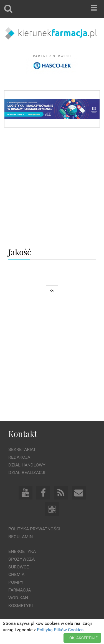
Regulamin (21, 537)
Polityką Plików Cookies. (61, 630)
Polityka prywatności (34, 529)
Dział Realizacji (27, 472)
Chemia (16, 574)
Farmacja (20, 590)
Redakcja (19, 457)
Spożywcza (21, 559)
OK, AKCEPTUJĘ (83, 638)
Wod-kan (18, 598)
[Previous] (52, 291)
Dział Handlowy (27, 465)
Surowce (19, 567)
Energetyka (22, 551)
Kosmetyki (21, 606)
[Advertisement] (52, 188)
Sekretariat (22, 449)
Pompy (16, 582)
